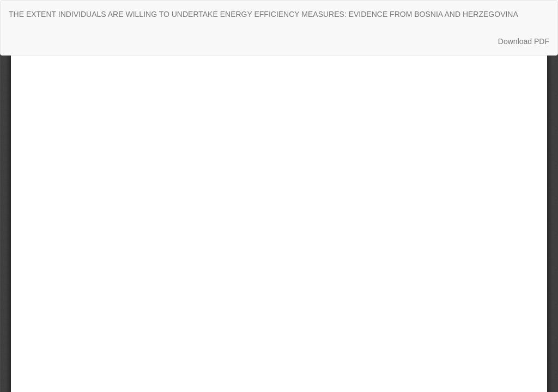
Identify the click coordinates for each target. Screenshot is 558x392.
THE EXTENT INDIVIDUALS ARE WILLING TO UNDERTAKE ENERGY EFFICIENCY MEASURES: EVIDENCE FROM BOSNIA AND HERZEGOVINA (263, 14)
